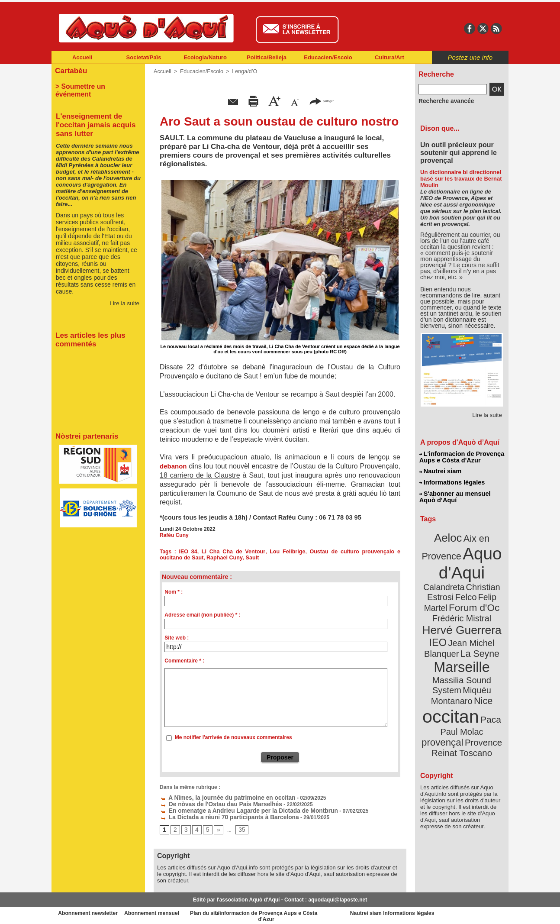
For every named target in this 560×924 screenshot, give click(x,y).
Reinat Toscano (469, 704)
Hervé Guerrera (462, 608)
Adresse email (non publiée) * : (202, 615)
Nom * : (174, 592)
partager (322, 101)
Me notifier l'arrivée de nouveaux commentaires (233, 737)
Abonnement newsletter (90, 911)
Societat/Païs (144, 57)
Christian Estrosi (452, 578)
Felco (490, 578)
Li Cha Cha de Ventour (223, 552)
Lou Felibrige (269, 552)
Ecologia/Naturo (205, 57)
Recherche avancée (443, 101)
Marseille (447, 641)
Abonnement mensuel (166, 911)
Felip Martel (449, 588)
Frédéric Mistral (471, 598)
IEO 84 (184, 552)
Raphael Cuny (191, 558)
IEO (441, 619)
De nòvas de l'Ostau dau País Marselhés (214, 803)
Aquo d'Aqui (460, 556)
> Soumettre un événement (94, 85)
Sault (217, 558)
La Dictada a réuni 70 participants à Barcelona (221, 815)
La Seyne (478, 629)
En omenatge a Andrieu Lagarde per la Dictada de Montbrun (238, 809)
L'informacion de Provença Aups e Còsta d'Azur (461, 457)
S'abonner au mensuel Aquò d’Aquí (455, 494)
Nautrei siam (441, 470)
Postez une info (470, 57)
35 (239, 828)
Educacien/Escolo (328, 57)
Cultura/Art (389, 57)
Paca (487, 678)
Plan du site (242, 911)
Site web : (177, 638)
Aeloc (450, 534)
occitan (452, 676)
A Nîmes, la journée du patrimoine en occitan (219, 797)
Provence (450, 699)
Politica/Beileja (267, 57)
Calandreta (483, 567)
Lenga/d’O (241, 71)
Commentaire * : (184, 661)
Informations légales (452, 481)
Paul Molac (443, 690)
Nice (481, 662)
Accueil (82, 57)
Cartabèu (70, 70)
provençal (481, 690)
